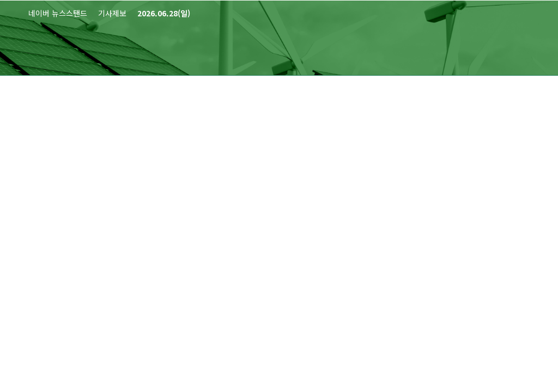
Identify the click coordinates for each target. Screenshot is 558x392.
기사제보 (112, 13)
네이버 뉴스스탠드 (58, 13)
